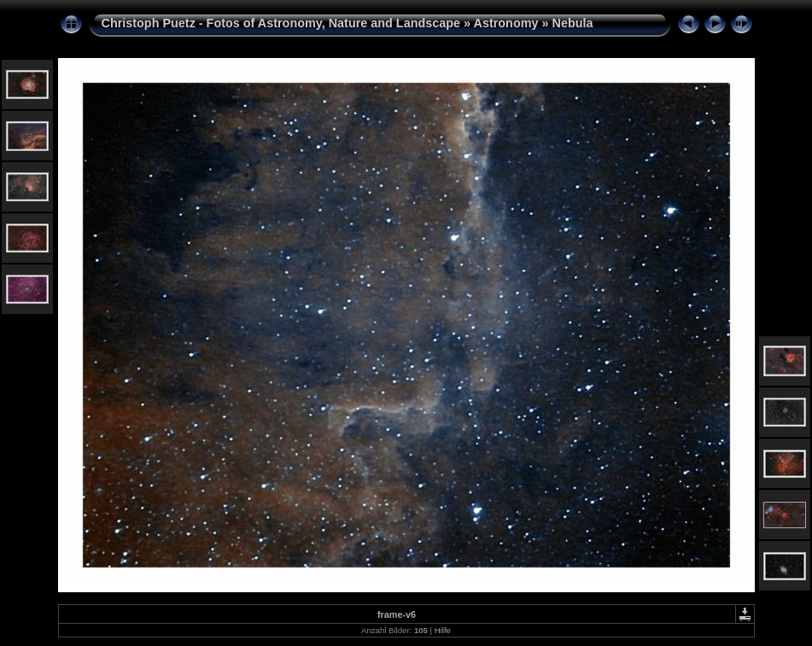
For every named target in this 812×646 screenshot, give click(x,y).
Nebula (573, 23)
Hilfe (443, 630)
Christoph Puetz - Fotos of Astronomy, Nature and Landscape (281, 23)
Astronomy (506, 23)
